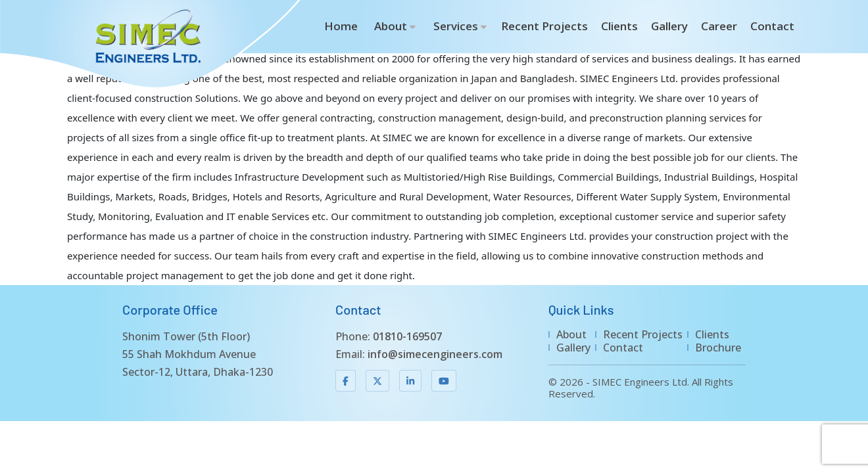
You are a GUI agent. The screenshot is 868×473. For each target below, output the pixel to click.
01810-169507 (407, 336)
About (391, 26)
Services (456, 26)
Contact (772, 26)
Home (341, 26)
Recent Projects (544, 26)
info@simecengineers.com (435, 354)
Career (719, 26)
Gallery (669, 26)
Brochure (718, 348)
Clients (619, 26)
